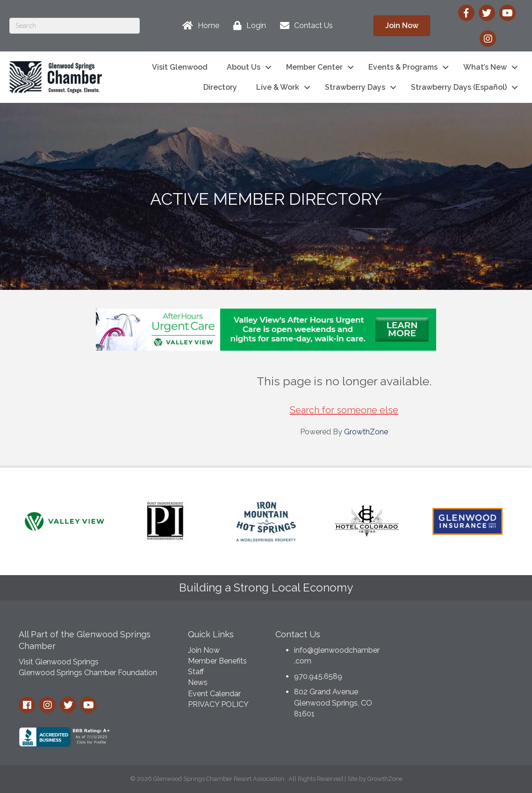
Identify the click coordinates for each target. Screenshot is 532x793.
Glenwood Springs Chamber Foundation (88, 673)
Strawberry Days (355, 87)
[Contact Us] (304, 26)
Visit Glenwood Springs (59, 662)
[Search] (75, 26)
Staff (196, 672)
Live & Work (278, 87)
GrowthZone (366, 432)
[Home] (198, 26)
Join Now (204, 650)
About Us (244, 67)
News (198, 682)
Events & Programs (403, 67)
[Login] (247, 26)
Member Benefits (217, 661)
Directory (220, 87)
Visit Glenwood (180, 67)
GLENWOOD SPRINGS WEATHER (456, 659)
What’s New (485, 67)
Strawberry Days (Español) (459, 87)
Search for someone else (344, 410)
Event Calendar (214, 694)
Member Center (314, 67)
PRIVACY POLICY (218, 704)
